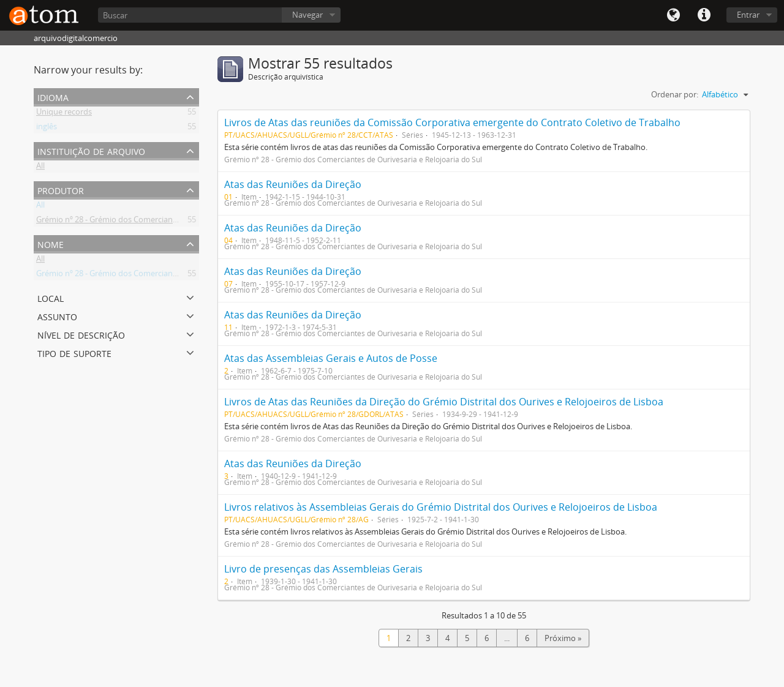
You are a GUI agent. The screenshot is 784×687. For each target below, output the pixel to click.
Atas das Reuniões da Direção (293, 184)
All (40, 168)
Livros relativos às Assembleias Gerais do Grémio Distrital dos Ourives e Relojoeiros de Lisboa (441, 507)
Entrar (748, 15)
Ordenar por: (675, 94)
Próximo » (563, 638)
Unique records (64, 114)
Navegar (307, 15)
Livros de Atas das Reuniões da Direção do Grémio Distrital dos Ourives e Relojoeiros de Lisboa (444, 402)
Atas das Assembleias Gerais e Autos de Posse (331, 358)
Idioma (673, 15)
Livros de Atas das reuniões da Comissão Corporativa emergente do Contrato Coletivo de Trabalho (452, 122)
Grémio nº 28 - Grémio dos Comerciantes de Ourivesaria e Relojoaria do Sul (171, 222)
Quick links (704, 15)
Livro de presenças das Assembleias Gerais (323, 569)
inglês (47, 129)
